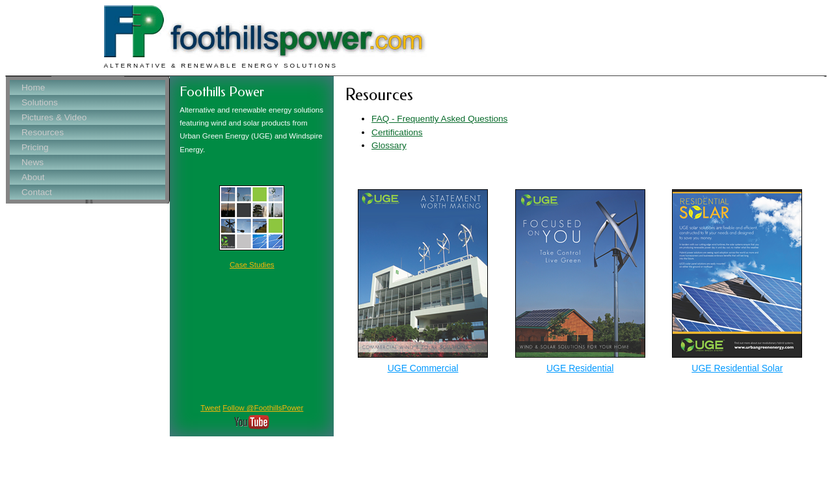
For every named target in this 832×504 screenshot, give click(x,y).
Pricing (35, 147)
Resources (43, 132)
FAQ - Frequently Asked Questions (439, 119)
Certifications (397, 132)
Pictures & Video (54, 117)
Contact (37, 192)
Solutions (40, 102)
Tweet (210, 408)
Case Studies (252, 265)
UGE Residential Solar (737, 368)
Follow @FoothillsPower (263, 408)
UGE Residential (580, 368)
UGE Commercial (423, 368)
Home (33, 87)
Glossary (389, 145)
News (33, 162)
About (33, 177)
